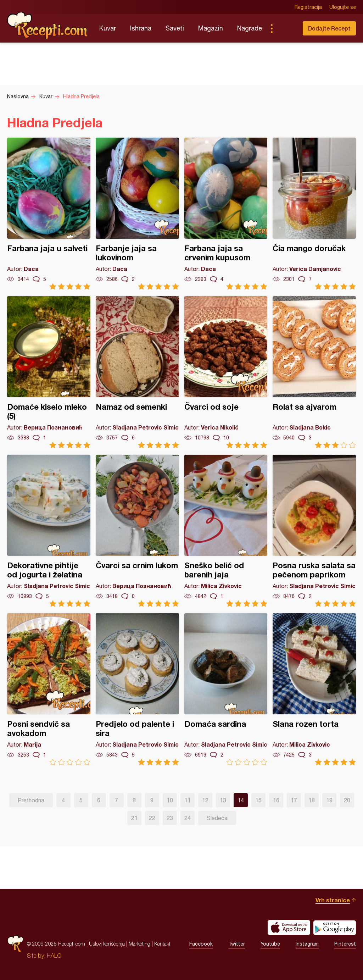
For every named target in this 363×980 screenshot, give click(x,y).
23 (170, 818)
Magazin (211, 28)
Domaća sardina (226, 689)
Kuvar (108, 28)
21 (134, 818)
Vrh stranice (333, 900)
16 (276, 800)
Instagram (307, 944)
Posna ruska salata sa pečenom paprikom (314, 531)
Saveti (175, 28)
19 (329, 800)
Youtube (270, 944)
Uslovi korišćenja (107, 944)
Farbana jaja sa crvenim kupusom (226, 214)
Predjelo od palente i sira (137, 689)
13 (223, 800)
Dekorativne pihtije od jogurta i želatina (49, 531)
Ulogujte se (343, 7)
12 (205, 800)
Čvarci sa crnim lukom (137, 531)
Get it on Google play (335, 928)
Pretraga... (286, 28)
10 (170, 800)
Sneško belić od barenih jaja (226, 531)
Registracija (308, 7)
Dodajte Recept (329, 28)
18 (312, 800)
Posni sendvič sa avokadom (49, 689)
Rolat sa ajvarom (314, 372)
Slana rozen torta (314, 689)
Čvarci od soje (226, 372)
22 (152, 818)
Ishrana (141, 28)
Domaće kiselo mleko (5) (49, 372)
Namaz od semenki (137, 372)
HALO (54, 956)
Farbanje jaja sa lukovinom (137, 214)
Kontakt (162, 944)
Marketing (139, 944)
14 (241, 800)
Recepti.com (48, 26)
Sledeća (217, 818)
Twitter (237, 944)
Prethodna (31, 800)
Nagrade (250, 28)
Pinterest (345, 944)
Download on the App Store (289, 928)
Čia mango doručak (314, 214)
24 (188, 818)
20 (347, 800)
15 (258, 800)
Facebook (201, 944)
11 (188, 800)
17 (294, 800)
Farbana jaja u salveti (49, 214)
